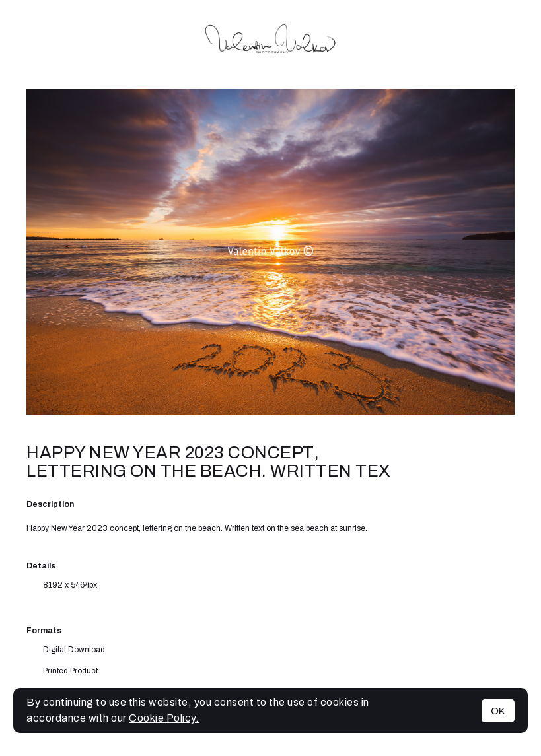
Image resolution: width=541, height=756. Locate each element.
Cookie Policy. (164, 718)
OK (498, 711)
